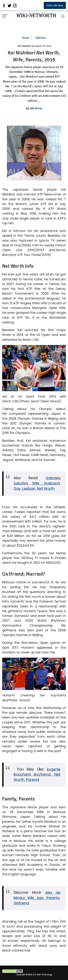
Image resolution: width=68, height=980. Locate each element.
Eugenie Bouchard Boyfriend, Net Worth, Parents (37, 775)
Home (26, 38)
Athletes (41, 38)
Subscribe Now (55, 5)
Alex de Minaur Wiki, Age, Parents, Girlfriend (37, 898)
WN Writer (36, 108)
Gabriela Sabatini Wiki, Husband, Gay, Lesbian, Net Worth (37, 483)
